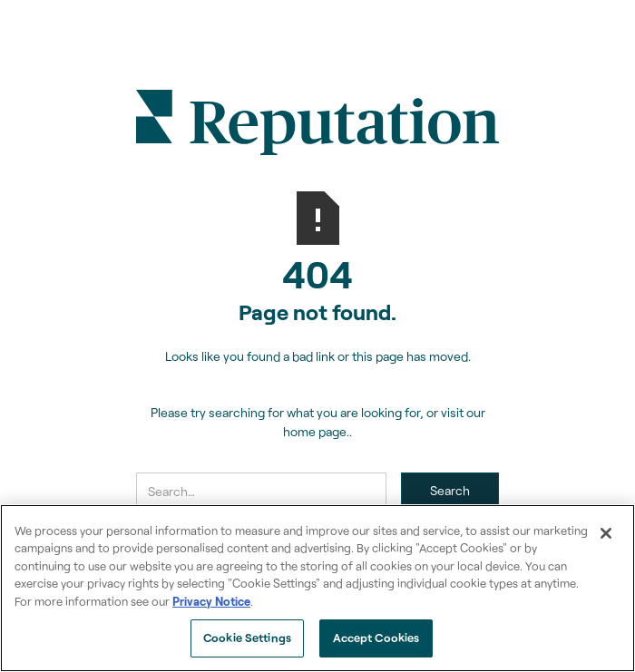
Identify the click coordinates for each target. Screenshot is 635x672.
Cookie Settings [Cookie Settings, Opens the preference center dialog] (247, 638)
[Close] (606, 533)
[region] (317, 588)
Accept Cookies (376, 638)
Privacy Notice (211, 601)
